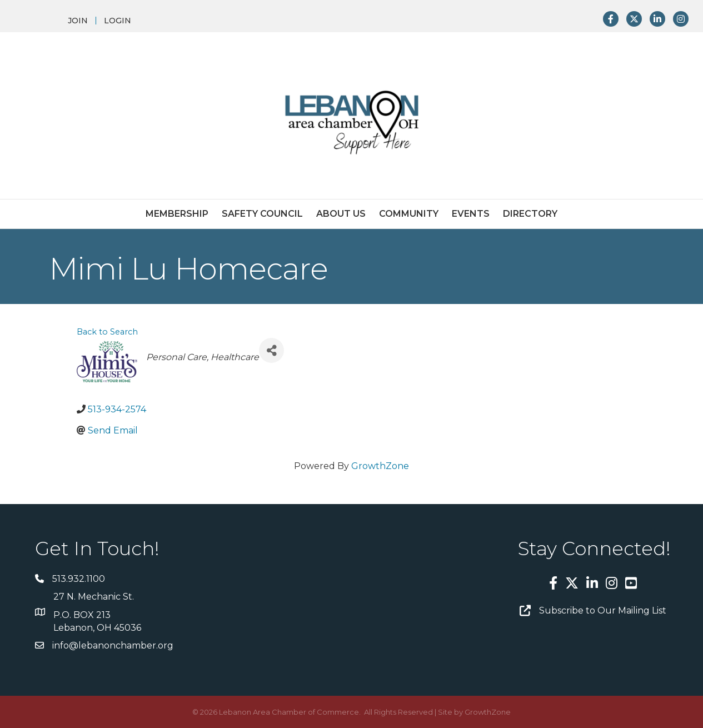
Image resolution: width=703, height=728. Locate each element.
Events (471, 214)
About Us (341, 214)
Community (409, 214)
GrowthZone (380, 466)
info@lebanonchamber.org (113, 645)
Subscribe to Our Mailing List (603, 610)
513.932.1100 (79, 579)
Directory (530, 214)
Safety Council (262, 214)
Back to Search (107, 332)
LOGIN (118, 21)
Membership (177, 214)
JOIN (78, 21)
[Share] (271, 350)
